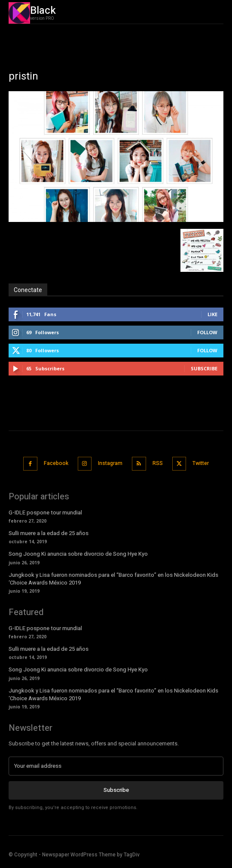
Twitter (201, 463)
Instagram (110, 463)
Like (212, 314)
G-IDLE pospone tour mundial (45, 512)
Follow (207, 332)
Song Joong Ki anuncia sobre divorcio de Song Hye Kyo (78, 554)
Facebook (56, 463)
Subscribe (204, 368)
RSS (158, 463)
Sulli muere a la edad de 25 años (49, 533)
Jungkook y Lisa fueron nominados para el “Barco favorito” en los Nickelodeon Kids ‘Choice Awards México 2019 (113, 579)
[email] (116, 766)
